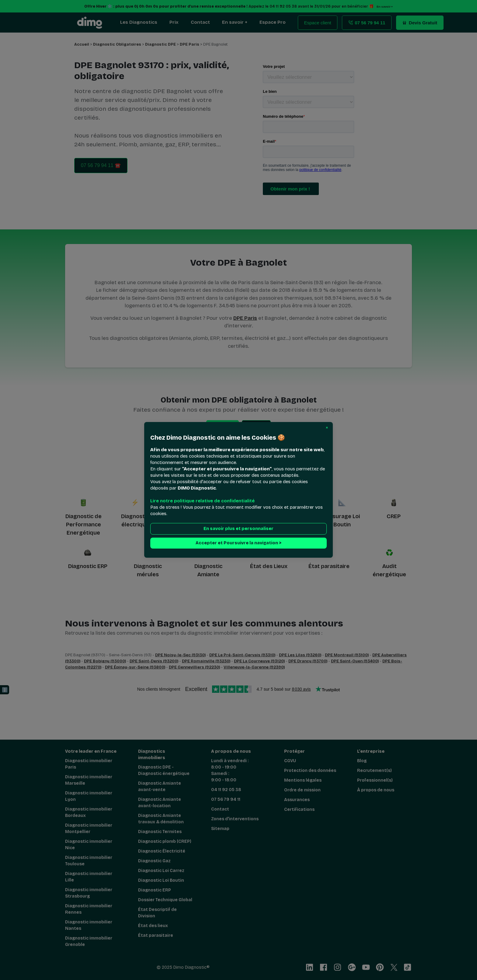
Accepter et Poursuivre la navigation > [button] (238, 543)
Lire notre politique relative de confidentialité (202, 501)
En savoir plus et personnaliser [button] (238, 529)
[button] (327, 428)
